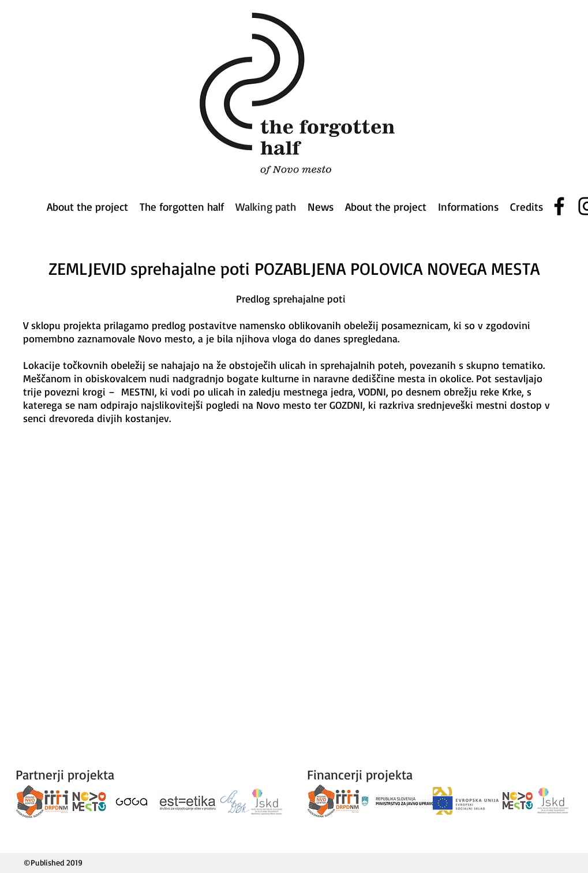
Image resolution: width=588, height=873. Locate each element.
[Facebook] (559, 206)
